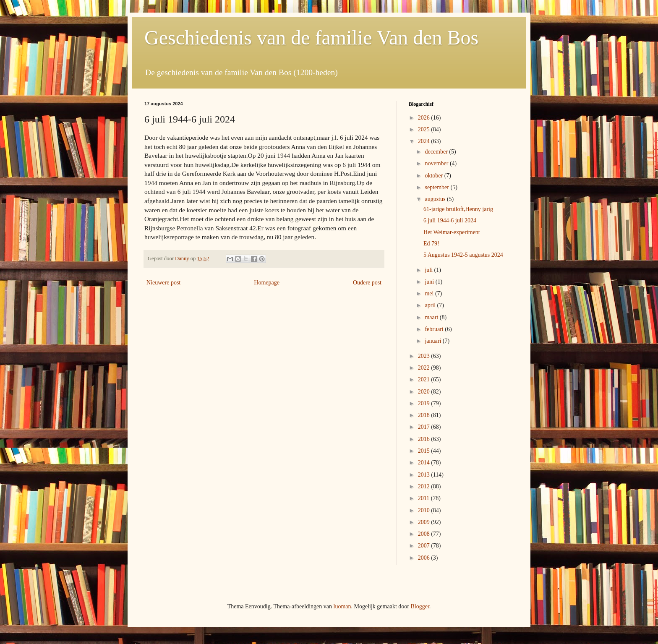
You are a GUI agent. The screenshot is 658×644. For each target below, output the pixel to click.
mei (430, 293)
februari (435, 329)
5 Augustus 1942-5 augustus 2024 (463, 255)
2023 (425, 356)
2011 (424, 498)
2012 (425, 486)
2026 (425, 118)
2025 (425, 129)
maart (432, 317)
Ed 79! (431, 244)
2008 (425, 534)
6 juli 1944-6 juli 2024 (450, 220)
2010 (425, 510)
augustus (436, 199)
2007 (425, 546)
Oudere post (367, 283)
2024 (425, 141)
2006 (425, 558)
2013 (425, 475)
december (437, 152)
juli (429, 270)
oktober (434, 176)
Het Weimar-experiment (452, 232)
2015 (425, 451)
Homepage (267, 283)
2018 (425, 415)
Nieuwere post (163, 283)
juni (430, 282)
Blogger (420, 606)
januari (433, 341)
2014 (425, 463)
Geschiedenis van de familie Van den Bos (311, 38)
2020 (425, 392)
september (437, 187)
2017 (425, 427)
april (431, 305)
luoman (342, 606)
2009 (425, 522)
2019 (425, 403)
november (437, 163)
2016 (425, 439)
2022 (425, 368)
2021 (425, 379)
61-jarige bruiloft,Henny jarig (458, 209)
